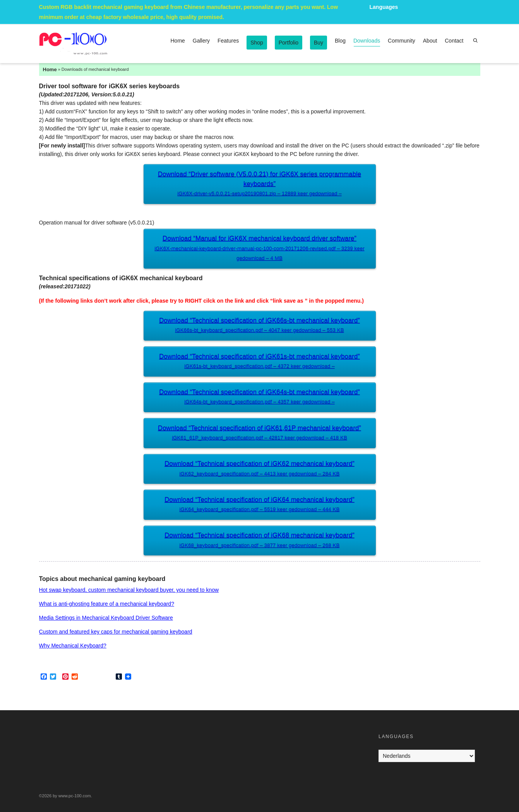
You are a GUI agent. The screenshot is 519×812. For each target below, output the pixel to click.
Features (228, 41)
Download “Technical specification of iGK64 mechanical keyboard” (259, 505)
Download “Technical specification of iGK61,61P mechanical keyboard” (259, 434)
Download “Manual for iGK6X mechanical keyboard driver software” (259, 249)
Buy (319, 43)
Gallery (201, 41)
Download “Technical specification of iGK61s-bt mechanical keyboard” (259, 362)
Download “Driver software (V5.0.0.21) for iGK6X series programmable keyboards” (259, 185)
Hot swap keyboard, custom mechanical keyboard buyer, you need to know (129, 590)
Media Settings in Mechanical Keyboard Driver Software (106, 618)
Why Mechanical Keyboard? (73, 646)
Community (402, 41)
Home (178, 41)
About (430, 41)
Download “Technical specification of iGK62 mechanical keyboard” (259, 469)
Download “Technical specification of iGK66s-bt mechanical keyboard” (259, 326)
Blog (340, 41)
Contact (454, 41)
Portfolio (289, 43)
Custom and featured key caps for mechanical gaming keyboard (116, 632)
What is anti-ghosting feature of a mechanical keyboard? (107, 604)
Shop (257, 43)
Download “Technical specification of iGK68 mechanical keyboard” (259, 541)
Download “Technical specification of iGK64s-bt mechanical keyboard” (259, 398)
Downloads (367, 42)
